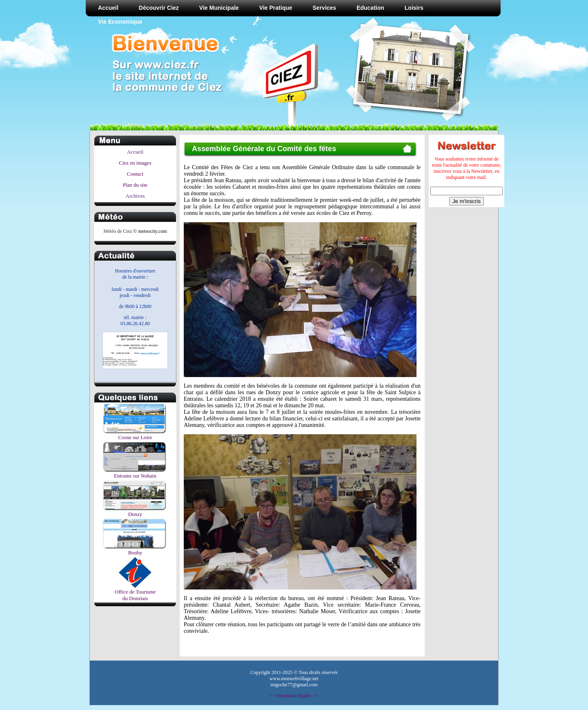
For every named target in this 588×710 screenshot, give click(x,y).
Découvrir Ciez (159, 8)
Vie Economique (120, 22)
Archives (135, 196)
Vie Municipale (219, 8)
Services (325, 8)
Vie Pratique (276, 8)
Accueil (108, 8)
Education (370, 8)
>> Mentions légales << (294, 696)
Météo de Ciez (118, 231)
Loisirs (414, 8)
